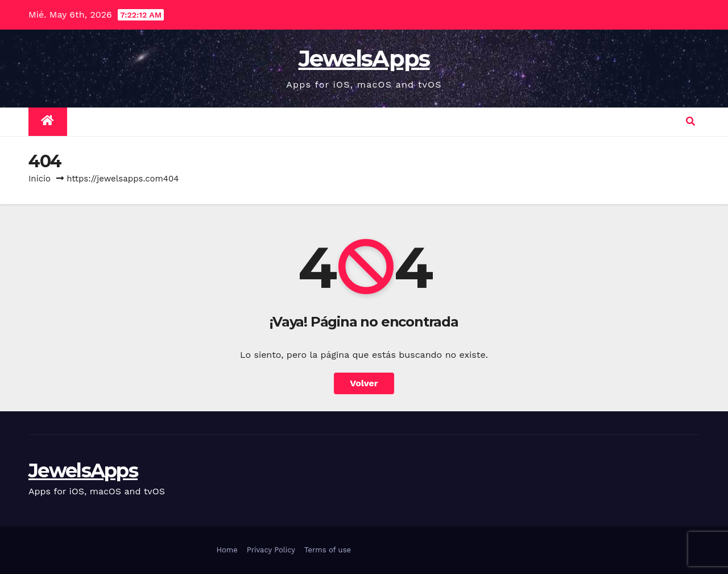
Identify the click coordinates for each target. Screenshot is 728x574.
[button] (690, 121)
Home (227, 550)
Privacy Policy (271, 550)
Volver (364, 383)
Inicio (40, 179)
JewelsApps (364, 58)
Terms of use (328, 550)
